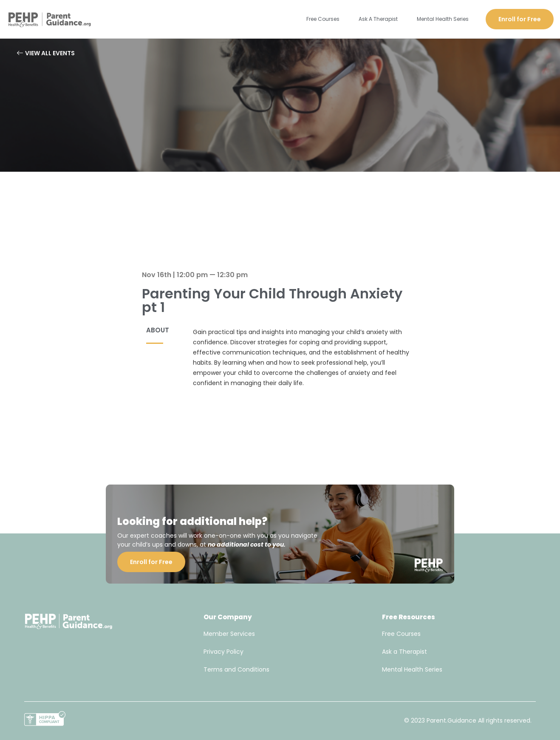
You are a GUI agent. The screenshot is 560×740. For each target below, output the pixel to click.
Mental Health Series (443, 19)
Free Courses (323, 19)
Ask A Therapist (378, 19)
